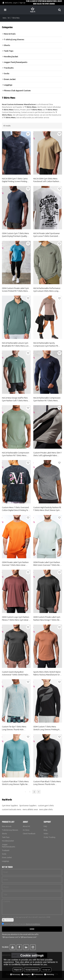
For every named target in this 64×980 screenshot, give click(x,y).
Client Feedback (29, 834)
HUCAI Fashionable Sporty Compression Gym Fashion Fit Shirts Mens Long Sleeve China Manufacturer (46, 345)
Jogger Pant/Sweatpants (8, 846)
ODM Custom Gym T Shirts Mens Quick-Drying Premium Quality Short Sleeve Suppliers (15, 235)
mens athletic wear (30, 809)
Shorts (4, 834)
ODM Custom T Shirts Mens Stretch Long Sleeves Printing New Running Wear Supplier (48, 728)
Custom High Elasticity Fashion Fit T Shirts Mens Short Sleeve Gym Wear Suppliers (47, 509)
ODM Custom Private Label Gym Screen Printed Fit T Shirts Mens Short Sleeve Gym (15, 290)
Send (32, 929)
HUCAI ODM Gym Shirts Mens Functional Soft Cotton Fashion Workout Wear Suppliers (46, 180)
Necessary (15, 974)
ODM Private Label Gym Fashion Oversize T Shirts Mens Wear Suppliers (15, 564)
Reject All (18, 970)
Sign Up (22, 3)
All (9, 18)
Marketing (49, 974)
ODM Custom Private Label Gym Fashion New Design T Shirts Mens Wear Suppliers (47, 619)
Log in (15, 3)
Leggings (5, 861)
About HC (27, 826)
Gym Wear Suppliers (10, 806)
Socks (4, 854)
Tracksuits (6, 850)
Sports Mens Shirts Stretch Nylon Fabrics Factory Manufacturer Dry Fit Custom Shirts (47, 673)
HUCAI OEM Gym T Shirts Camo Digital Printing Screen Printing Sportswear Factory (15, 180)
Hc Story (26, 830)
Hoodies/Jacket (8, 841)
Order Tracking (49, 837)
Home (4, 18)
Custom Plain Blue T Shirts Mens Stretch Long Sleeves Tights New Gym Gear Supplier (15, 783)
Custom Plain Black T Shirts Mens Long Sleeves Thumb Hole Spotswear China (47, 783)
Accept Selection (32, 970)
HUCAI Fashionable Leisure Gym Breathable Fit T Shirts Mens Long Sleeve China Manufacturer (16, 345)
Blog (45, 830)
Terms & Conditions (33, 924)
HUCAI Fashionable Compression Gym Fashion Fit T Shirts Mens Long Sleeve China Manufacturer (47, 399)
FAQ (45, 826)
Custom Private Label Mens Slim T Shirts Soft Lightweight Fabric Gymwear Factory (47, 454)
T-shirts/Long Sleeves (10, 830)
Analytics (26, 974)
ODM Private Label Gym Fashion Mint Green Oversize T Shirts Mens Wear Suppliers (47, 564)
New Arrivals (7, 826)
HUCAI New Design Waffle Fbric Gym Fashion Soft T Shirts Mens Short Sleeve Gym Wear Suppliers (16, 399)
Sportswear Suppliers (28, 806)
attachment (8, 920)
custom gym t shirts (46, 806)
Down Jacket (7, 858)
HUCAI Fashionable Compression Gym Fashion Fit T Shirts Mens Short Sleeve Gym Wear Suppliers (16, 454)
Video (46, 834)
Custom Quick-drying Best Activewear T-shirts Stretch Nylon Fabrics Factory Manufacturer (16, 673)
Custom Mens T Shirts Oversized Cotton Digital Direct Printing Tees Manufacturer (16, 509)
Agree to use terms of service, (21, 924)
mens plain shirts (46, 809)
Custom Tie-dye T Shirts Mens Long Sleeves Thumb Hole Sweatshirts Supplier (14, 728)
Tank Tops (6, 837)
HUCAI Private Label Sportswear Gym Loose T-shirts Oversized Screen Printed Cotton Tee (46, 235)
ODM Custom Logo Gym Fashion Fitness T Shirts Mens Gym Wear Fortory (16, 619)
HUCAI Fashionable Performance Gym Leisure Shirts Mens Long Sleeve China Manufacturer (47, 290)
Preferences (37, 974)
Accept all (46, 970)
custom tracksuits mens (12, 809)
